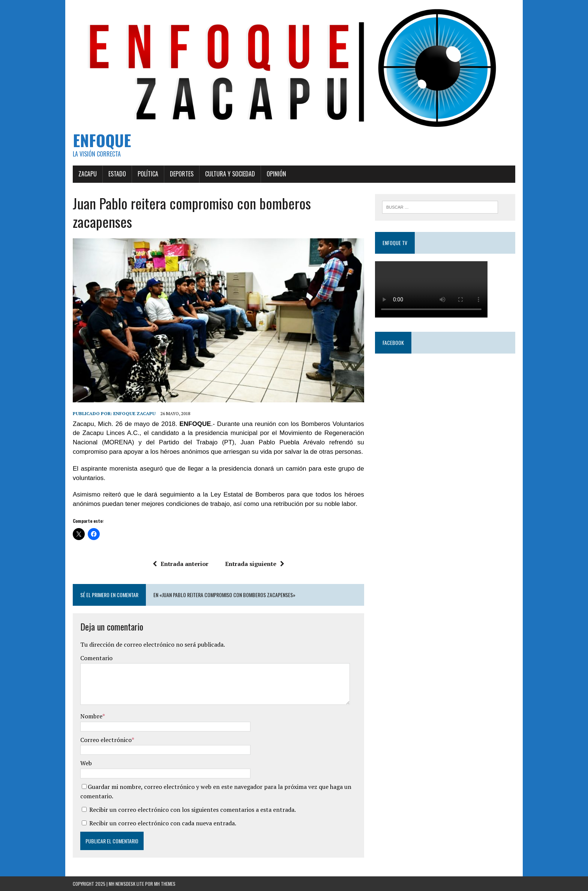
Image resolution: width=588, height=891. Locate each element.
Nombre (91, 716)
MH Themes (165, 884)
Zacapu (88, 174)
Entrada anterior (181, 564)
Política (148, 174)
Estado (117, 174)
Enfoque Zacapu (134, 413)
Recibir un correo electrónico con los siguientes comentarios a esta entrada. (193, 810)
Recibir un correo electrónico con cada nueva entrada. (163, 823)
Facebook (393, 342)
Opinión (276, 174)
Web (86, 763)
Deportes (182, 174)
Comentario (96, 658)
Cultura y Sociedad (230, 174)
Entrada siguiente (255, 564)
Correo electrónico (106, 740)
